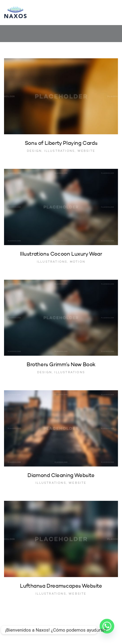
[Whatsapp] (107, 630)
